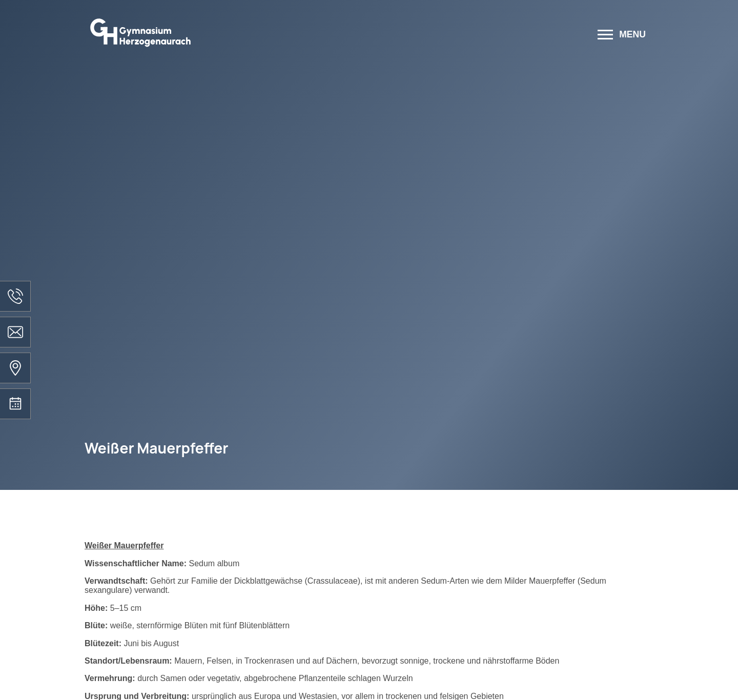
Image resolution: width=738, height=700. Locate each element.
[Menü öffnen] (622, 35)
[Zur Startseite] (268, 35)
